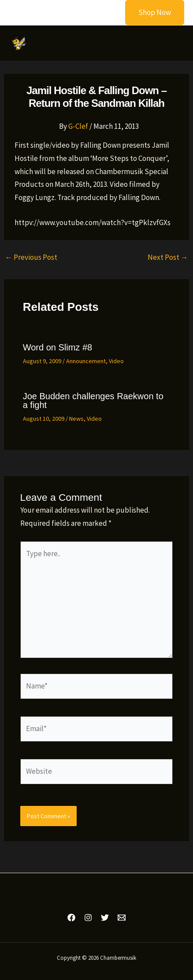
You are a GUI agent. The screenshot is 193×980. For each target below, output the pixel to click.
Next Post (168, 257)
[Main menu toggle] (173, 43)
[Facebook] (71, 918)
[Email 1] (122, 918)
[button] (149, 13)
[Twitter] (105, 918)
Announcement (86, 361)
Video (116, 361)
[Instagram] (88, 918)
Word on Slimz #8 (58, 347)
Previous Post (31, 257)
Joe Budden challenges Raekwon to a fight (93, 401)
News (76, 419)
